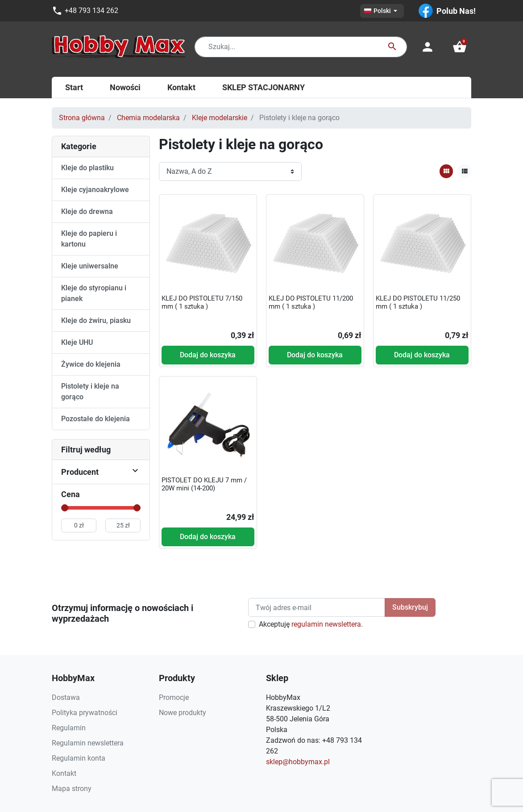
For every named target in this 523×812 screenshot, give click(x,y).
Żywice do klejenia (91, 364)
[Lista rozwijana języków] (382, 11)
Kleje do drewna (87, 211)
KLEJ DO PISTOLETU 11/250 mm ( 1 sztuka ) (418, 302)
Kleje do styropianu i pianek (94, 293)
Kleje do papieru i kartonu (89, 239)
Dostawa (66, 697)
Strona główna (82, 118)
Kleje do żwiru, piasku (96, 320)
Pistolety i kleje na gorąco (90, 391)
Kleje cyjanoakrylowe (95, 190)
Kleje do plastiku (87, 168)
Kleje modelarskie (220, 118)
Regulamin (69, 728)
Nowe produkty (183, 713)
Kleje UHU (77, 342)
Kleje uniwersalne (90, 266)
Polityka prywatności (85, 713)
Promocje (174, 697)
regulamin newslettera (326, 624)
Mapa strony (72, 789)
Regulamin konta (79, 758)
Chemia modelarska (148, 118)
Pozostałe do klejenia (95, 419)
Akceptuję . (311, 624)
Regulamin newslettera (88, 743)
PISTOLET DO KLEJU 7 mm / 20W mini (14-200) (204, 484)
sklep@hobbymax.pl (298, 762)
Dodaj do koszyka (208, 355)
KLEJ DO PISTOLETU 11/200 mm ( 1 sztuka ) (311, 302)
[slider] (65, 508)
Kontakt (64, 773)
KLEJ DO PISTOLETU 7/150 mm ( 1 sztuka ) (202, 302)
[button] (460, 47)
